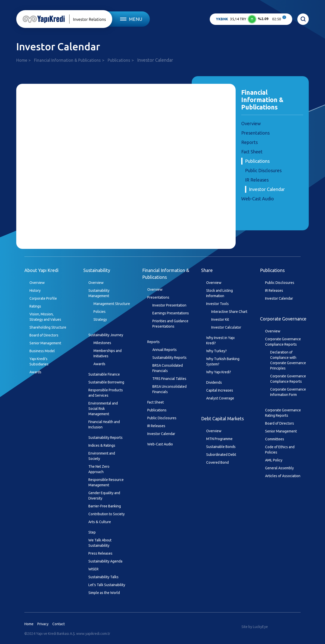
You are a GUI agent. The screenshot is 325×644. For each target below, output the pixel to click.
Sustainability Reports (105, 438)
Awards (35, 372)
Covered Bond (217, 462)
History (35, 291)
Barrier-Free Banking (105, 506)
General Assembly (279, 468)
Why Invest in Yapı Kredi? (220, 340)
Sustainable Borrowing (106, 382)
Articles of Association (283, 476)
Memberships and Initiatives (108, 353)
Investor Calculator (226, 327)
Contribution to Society (107, 514)
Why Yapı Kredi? (219, 372)
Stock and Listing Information (220, 293)
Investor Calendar (267, 189)
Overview (251, 123)
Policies (100, 312)
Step (92, 532)
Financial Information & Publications (67, 60)
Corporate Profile (43, 298)
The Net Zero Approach (99, 469)
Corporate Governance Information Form (288, 392)
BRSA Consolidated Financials (168, 368)
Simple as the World (104, 593)
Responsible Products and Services (106, 393)
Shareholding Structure (48, 327)
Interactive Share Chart (229, 312)
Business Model (42, 351)
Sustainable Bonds (221, 447)
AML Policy (274, 460)
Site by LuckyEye (255, 627)
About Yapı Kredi (41, 270)
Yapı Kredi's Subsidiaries (39, 361)
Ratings (35, 306)
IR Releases (257, 180)
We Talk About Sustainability (100, 543)
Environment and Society (102, 456)
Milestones (102, 343)
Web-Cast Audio (258, 199)
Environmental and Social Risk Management (103, 409)
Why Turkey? (216, 351)
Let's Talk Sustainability (107, 585)
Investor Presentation (169, 305)
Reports (249, 142)
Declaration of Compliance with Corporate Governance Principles (288, 360)
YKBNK (222, 19)
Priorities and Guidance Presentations (170, 324)
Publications (119, 60)
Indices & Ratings (102, 445)
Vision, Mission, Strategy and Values (45, 317)
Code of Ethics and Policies (280, 450)
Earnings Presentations (171, 313)
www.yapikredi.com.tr (93, 634)
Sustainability (97, 270)
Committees (275, 439)
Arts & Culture (100, 522)
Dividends (214, 382)
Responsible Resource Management (106, 482)
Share (207, 270)
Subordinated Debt (221, 455)
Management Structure (112, 304)
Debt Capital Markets (222, 418)
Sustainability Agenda (105, 561)
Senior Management (45, 343)
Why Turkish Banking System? (223, 361)
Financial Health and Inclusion (104, 424)
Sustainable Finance (104, 374)
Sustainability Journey (106, 335)
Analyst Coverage (220, 398)
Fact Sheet (252, 152)
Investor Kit (220, 319)
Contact (59, 624)
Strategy (100, 319)
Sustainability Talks (103, 577)
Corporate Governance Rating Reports (283, 413)
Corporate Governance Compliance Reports (283, 342)
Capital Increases (220, 390)
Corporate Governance (283, 319)
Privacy (43, 624)
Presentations (255, 133)
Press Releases (100, 553)
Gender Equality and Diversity (104, 496)
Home (22, 60)
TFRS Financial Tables (169, 379)
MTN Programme (219, 439)
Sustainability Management (99, 293)
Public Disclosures (263, 170)
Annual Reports (165, 350)
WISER (93, 569)
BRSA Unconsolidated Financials (169, 389)
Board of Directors (44, 335)
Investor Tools (217, 304)
